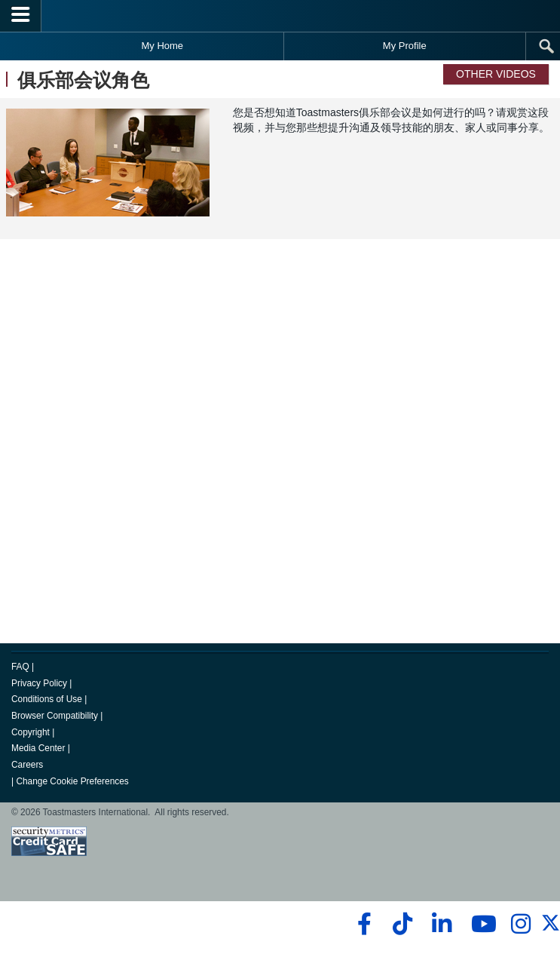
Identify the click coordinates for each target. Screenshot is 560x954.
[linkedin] (441, 924)
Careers (27, 765)
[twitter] (551, 929)
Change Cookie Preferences (72, 781)
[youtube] (480, 924)
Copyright (31, 732)
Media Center (38, 748)
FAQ (20, 667)
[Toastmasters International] (280, 15)
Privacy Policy (39, 683)
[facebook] (362, 924)
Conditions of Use (47, 699)
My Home (162, 46)
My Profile (405, 46)
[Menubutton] (21, 16)
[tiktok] (402, 924)
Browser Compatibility (55, 716)
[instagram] (520, 924)
